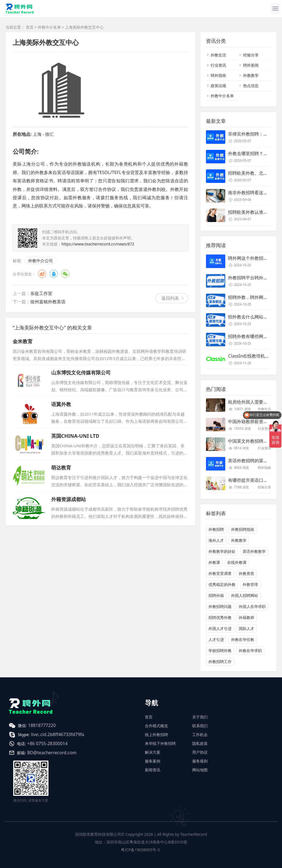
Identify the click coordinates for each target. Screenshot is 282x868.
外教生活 (218, 55)
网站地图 (200, 770)
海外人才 (216, 540)
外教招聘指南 (243, 529)
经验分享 (251, 55)
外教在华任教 (243, 639)
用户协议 (200, 752)
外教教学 (251, 75)
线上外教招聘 (156, 735)
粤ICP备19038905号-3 (140, 850)
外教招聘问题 (220, 606)
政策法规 (218, 86)
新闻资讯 (153, 770)
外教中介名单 (49, 27)
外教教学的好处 (222, 551)
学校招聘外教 (220, 651)
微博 (42, 274)
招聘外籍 (216, 595)
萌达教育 (61, 467)
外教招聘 (216, 529)
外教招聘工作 (220, 662)
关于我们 (200, 717)
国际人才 (246, 628)
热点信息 (251, 86)
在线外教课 (237, 562)
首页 (30, 27)
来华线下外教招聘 (160, 743)
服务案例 (153, 761)
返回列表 (170, 298)
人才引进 (216, 639)
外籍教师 (246, 617)
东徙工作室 (41, 293)
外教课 (214, 562)
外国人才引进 (220, 628)
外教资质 (246, 573)
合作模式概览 (156, 726)
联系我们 (200, 726)
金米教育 (23, 341)
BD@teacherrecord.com (52, 753)
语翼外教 (61, 404)
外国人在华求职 (252, 606)
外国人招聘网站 (245, 595)
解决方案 (153, 752)
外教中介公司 (40, 261)
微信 (65, 274)
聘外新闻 (251, 65)
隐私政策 (200, 743)
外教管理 (250, 584)
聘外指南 (218, 75)
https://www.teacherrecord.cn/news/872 (98, 244)
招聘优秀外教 (220, 617)
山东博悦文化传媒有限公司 (81, 372)
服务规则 (200, 761)
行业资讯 (218, 65)
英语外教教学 (254, 551)
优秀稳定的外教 (222, 584)
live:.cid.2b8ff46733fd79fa (58, 734)
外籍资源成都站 (69, 499)
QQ (54, 274)
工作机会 (200, 735)
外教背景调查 (220, 573)
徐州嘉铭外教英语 (48, 302)
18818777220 (42, 725)
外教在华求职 (250, 651)
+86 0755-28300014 (48, 743)
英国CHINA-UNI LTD (75, 436)
